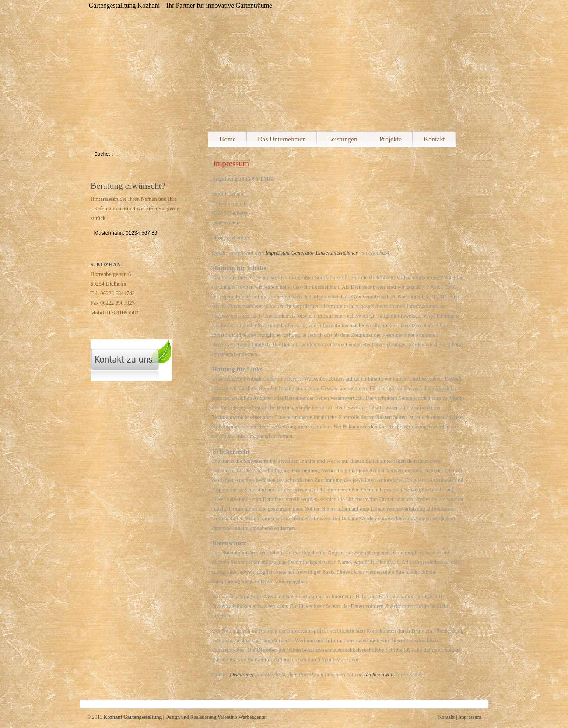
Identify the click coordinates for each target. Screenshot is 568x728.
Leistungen (343, 139)
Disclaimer (242, 675)
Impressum (470, 717)
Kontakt (434, 139)
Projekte (390, 139)
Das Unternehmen (282, 139)
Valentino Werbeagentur (242, 717)
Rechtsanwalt (379, 675)
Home (228, 139)
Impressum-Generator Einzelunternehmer (311, 253)
